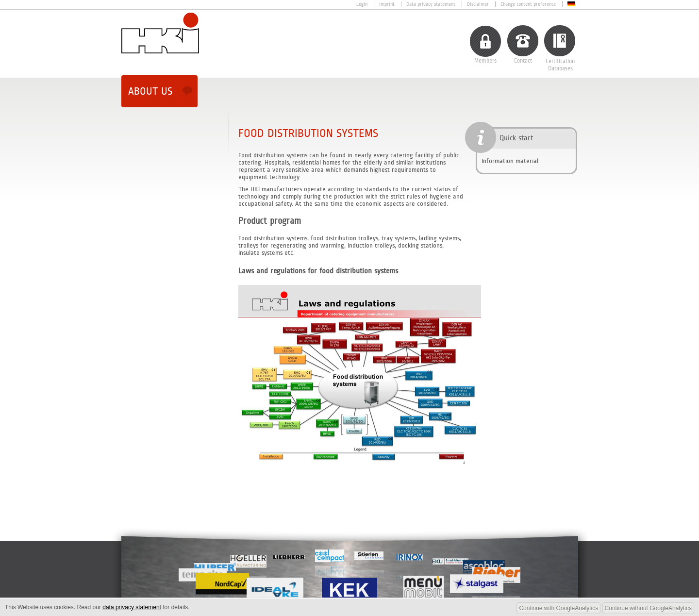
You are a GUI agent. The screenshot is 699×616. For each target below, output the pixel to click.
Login (362, 4)
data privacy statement (132, 607)
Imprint (387, 4)
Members (485, 61)
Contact (523, 61)
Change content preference (528, 4)
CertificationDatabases (560, 65)
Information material (510, 161)
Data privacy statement (431, 4)
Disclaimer (478, 4)
